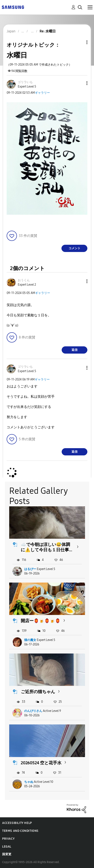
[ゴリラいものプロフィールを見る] (25, 82)
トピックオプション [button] (80, 42)
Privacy (8, 839)
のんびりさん (33, 711)
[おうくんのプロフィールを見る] (24, 280)
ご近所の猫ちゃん (38, 692)
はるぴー (30, 569)
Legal (7, 847)
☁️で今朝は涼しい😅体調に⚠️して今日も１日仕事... (46, 547)
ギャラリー (42, 93)
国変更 (7, 854)
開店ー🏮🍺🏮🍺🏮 (41, 621)
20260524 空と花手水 (41, 763)
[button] (80, 83)
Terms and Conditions (20, 831)
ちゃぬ (29, 782)
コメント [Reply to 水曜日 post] (75, 248)
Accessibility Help (17, 823)
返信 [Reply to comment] (75, 350)
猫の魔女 (30, 640)
